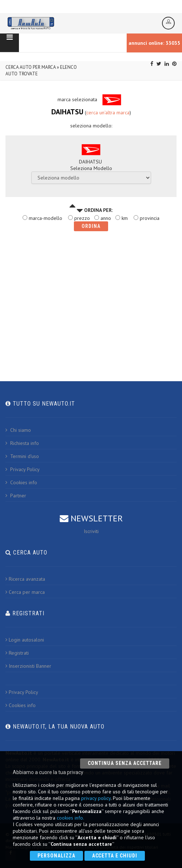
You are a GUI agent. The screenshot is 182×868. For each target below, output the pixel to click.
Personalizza (56, 856)
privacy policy (96, 798)
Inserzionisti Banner (28, 666)
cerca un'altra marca (108, 113)
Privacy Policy (23, 469)
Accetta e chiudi (115, 856)
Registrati (17, 653)
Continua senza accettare (125, 763)
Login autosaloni (25, 640)
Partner (16, 496)
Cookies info (21, 482)
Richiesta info (22, 443)
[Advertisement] (91, 299)
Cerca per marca (25, 592)
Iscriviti (91, 531)
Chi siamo (18, 430)
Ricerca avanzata (25, 579)
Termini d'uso (22, 456)
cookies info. (70, 818)
